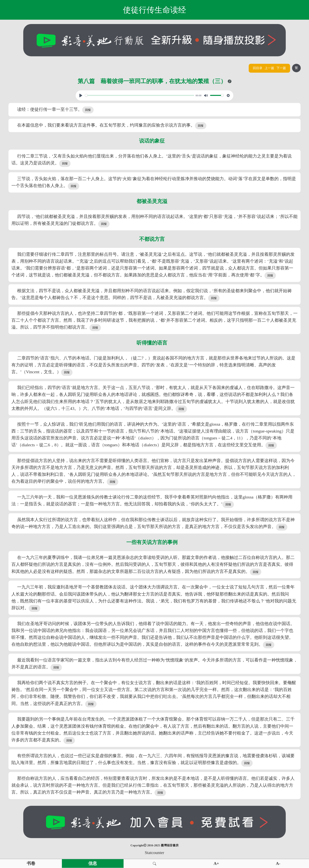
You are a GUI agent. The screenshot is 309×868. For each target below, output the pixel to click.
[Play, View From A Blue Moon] (81, 95)
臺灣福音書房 (170, 845)
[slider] (140, 95)
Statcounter (154, 853)
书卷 (31, 863)
